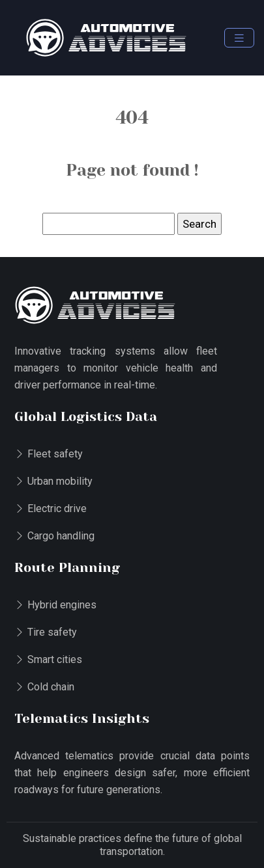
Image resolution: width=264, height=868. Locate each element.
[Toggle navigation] (239, 38)
